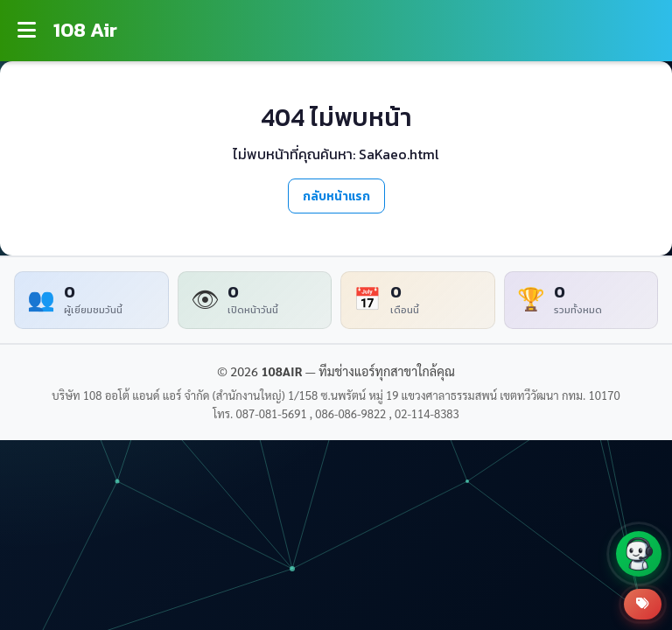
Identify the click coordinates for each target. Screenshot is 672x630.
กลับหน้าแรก (336, 196)
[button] (639, 554)
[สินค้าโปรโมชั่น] (643, 604)
